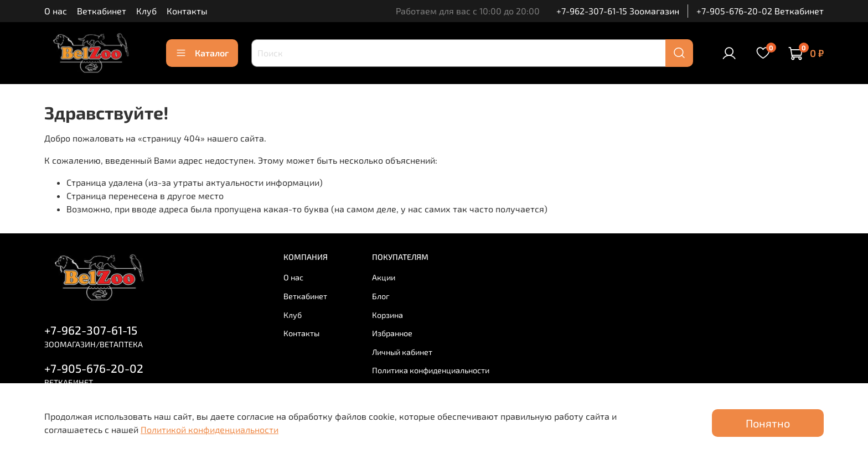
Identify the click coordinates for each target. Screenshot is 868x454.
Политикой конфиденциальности (210, 429)
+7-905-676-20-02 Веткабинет (760, 11)
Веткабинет (102, 11)
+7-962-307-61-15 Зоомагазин (618, 11)
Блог (381, 296)
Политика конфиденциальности (431, 370)
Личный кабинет (402, 352)
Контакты (187, 11)
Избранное (392, 333)
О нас (56, 11)
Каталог (202, 53)
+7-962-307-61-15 (91, 330)
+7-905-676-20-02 (94, 368)
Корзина (387, 315)
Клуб (146, 11)
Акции (384, 277)
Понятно (768, 423)
